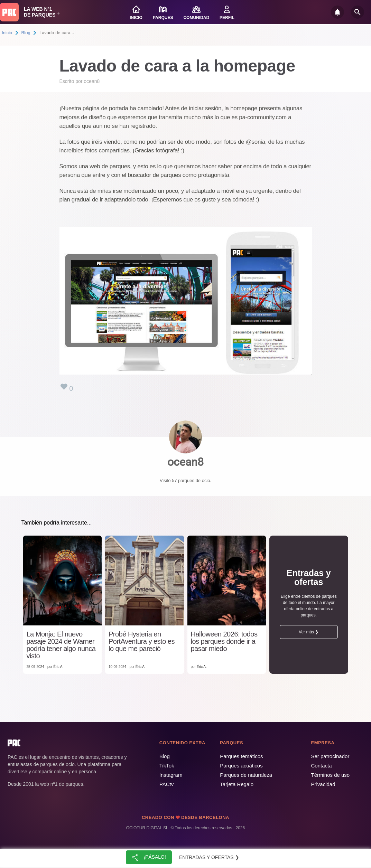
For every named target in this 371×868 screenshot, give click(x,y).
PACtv (166, 784)
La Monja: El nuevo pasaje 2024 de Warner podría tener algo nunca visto (61, 645)
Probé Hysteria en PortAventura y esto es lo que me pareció (142, 641)
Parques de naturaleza (246, 775)
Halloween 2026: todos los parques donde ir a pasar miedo (224, 641)
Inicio (7, 33)
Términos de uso (331, 775)
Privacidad (323, 784)
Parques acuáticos (241, 766)
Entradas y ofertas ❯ (209, 857)
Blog (26, 33)
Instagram (171, 775)
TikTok (167, 766)
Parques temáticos (241, 756)
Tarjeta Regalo (237, 784)
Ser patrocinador (330, 756)
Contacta (322, 766)
